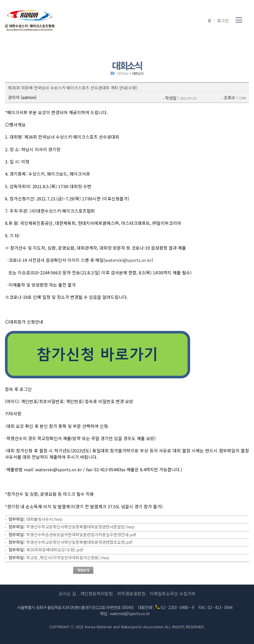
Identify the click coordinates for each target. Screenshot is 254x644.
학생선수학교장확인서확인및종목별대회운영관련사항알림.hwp (80, 527)
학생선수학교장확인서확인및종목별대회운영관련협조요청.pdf (79, 542)
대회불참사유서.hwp (44, 519)
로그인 (223, 20)
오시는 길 (67, 593)
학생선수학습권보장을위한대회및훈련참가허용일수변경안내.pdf (81, 534)
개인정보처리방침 (97, 593)
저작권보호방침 (131, 593)
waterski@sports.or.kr (128, 260)
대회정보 (123, 73)
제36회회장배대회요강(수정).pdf (55, 550)
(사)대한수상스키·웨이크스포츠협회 (30, 20)
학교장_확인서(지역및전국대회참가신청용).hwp (68, 557)
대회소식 (138, 73)
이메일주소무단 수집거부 (173, 593)
